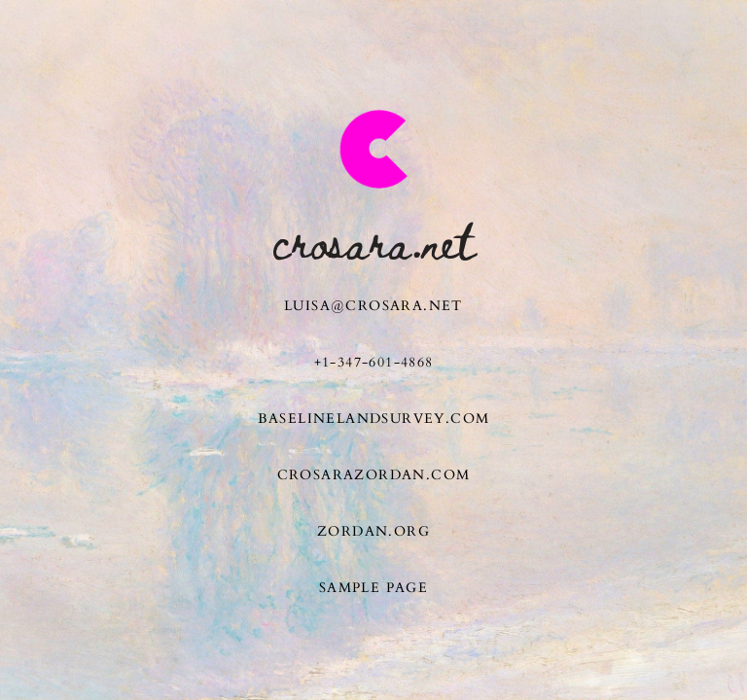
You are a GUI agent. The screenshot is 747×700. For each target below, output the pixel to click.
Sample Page (373, 588)
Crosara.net (373, 240)
